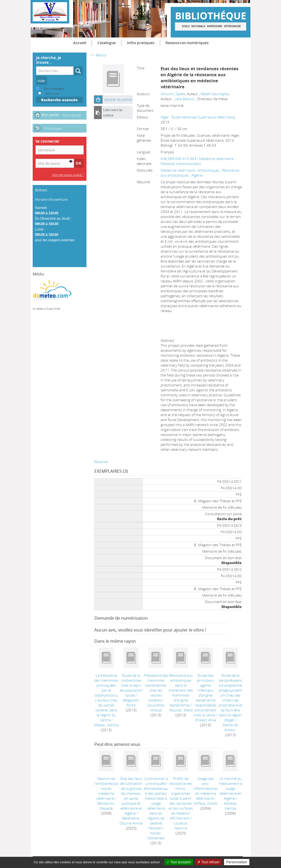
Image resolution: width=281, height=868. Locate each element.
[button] (98, 100)
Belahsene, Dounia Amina (131, 821)
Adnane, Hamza (230, 806)
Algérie (197, 175)
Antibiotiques (209, 170)
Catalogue (107, 43)
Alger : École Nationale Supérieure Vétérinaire (198, 117)
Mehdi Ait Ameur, (230, 727)
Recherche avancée (59, 100)
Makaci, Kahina (106, 725)
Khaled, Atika (206, 720)
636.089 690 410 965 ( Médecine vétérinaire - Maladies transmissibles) (198, 161)
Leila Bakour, (185, 99)
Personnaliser (237, 862)
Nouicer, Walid (181, 710)
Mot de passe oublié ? (68, 175)
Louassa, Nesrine (181, 826)
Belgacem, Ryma (131, 703)
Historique (53, 128)
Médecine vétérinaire (178, 170)
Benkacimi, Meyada (106, 806)
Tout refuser (209, 862)
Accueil (80, 43)
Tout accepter (179, 862)
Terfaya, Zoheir (206, 803)
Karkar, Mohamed (156, 835)
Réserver (101, 462)
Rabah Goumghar (215, 94)
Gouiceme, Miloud (156, 708)
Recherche (74, 66)
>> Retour (99, 55)
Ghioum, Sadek (173, 94)
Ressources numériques (187, 43)
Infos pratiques (141, 43)
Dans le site (53, 93)
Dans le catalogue (54, 89)
